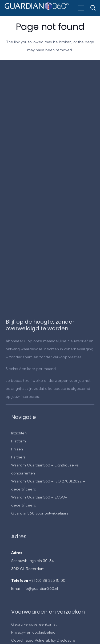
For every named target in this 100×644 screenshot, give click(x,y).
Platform (19, 441)
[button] (81, 8)
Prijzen (17, 449)
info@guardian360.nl (40, 589)
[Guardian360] (37, 10)
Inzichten (19, 433)
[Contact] (50, 194)
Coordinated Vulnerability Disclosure (43, 640)
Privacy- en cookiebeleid (33, 632)
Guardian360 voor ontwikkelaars (40, 513)
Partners (18, 457)
